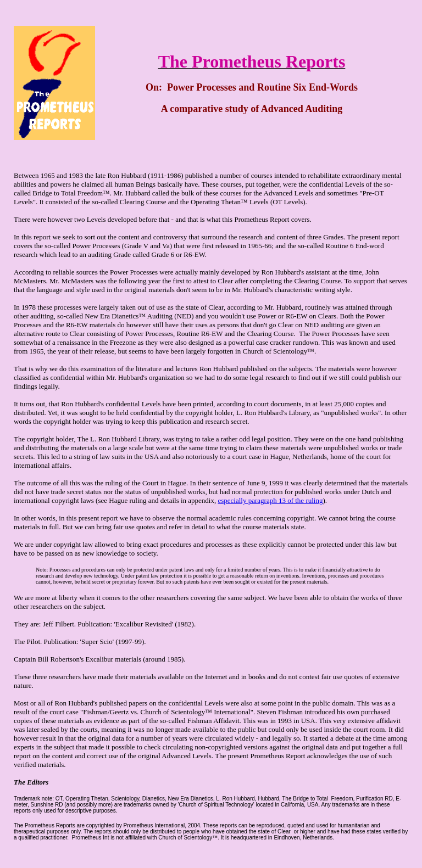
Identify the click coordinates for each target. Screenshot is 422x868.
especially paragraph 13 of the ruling (270, 500)
